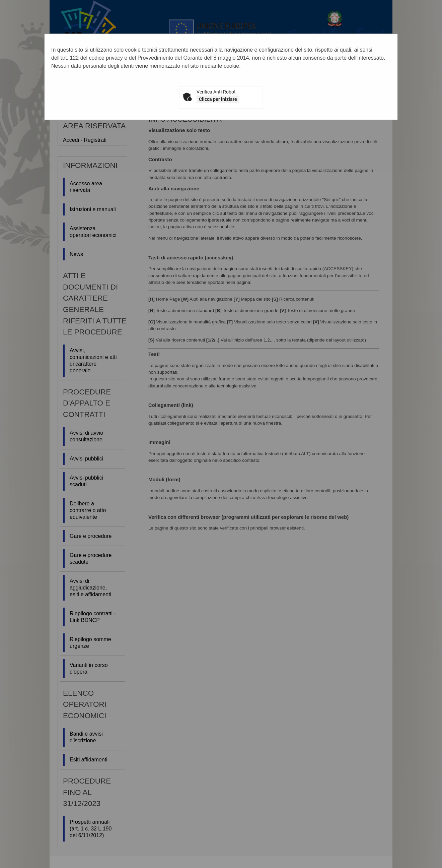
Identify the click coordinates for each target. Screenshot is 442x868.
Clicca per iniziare (218, 99)
